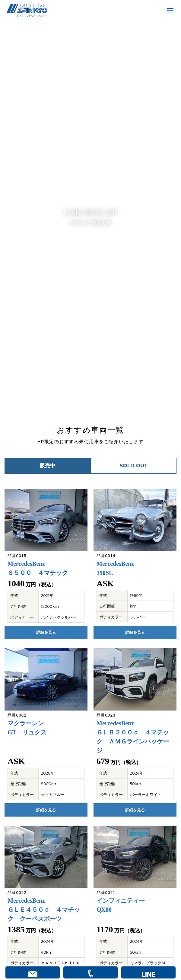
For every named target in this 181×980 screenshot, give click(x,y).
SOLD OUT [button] (133, 466)
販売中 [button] (48, 466)
